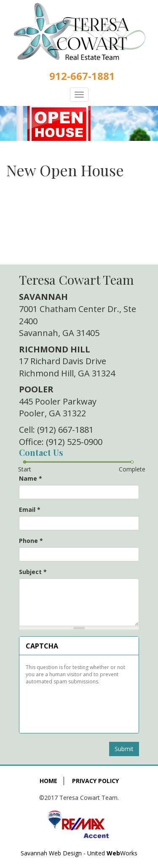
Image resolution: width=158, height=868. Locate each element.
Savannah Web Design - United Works (79, 853)
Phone (31, 541)
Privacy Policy (95, 781)
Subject (33, 572)
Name (31, 478)
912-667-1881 (82, 76)
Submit (124, 749)
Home (48, 781)
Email (30, 509)
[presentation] (79, 706)
